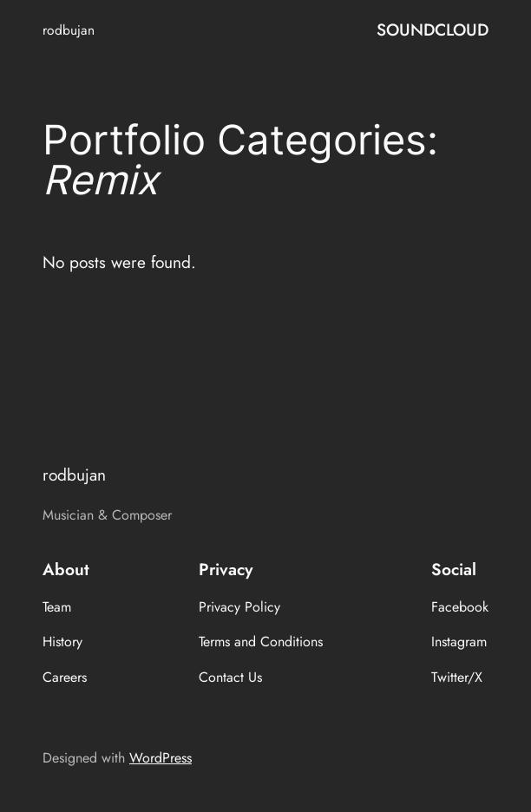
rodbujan (69, 30)
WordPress (161, 758)
